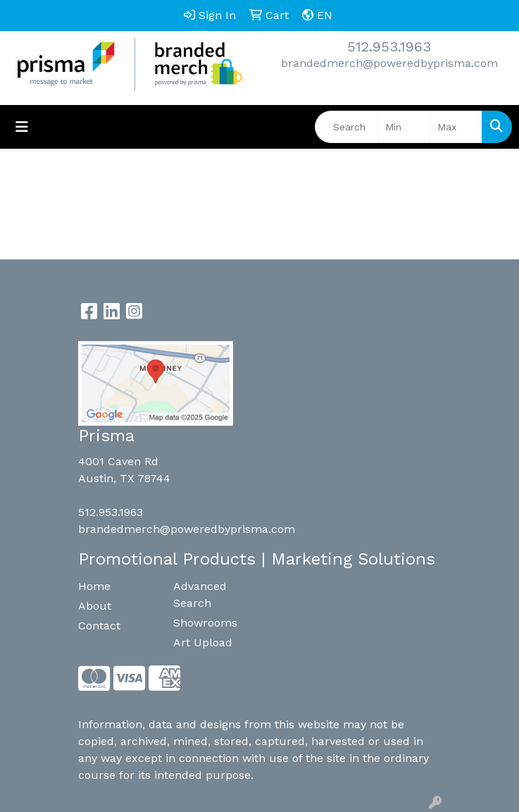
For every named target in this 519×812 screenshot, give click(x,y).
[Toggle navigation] (22, 127)
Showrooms (205, 623)
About (95, 606)
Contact (99, 626)
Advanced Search (200, 595)
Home (94, 586)
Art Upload (203, 642)
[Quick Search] (346, 127)
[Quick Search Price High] (456, 127)
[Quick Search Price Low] (404, 127)
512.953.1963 (389, 47)
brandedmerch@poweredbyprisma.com (389, 63)
